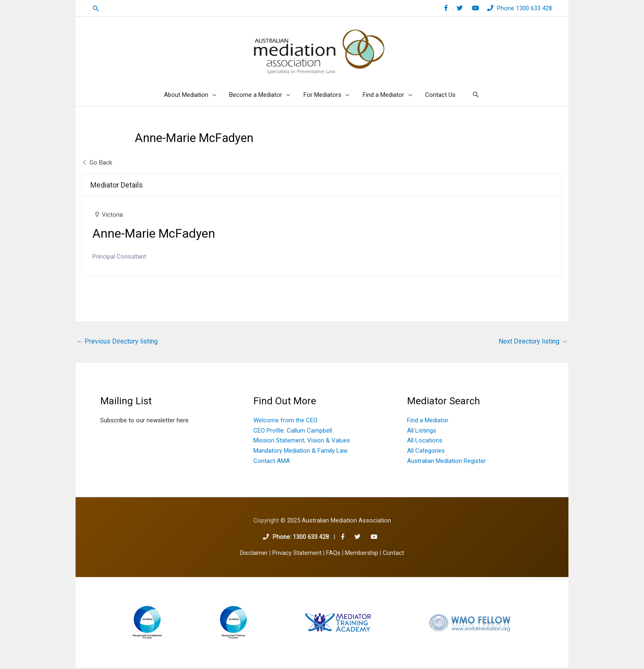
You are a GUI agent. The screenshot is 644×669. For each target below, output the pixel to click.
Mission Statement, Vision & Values (302, 442)
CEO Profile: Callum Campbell (293, 432)
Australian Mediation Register (446, 463)
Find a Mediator (428, 422)
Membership (362, 555)
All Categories (426, 452)
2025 (339, 523)
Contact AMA (272, 463)
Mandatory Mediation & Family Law (300, 452)
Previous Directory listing (117, 343)
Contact (393, 555)
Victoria (112, 216)
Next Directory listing (533, 343)
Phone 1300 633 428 (524, 8)
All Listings (422, 432)
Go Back (97, 164)
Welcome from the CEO (285, 422)
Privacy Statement (297, 555)
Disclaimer (254, 555)
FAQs (333, 555)
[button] (96, 8)
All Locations (425, 442)
